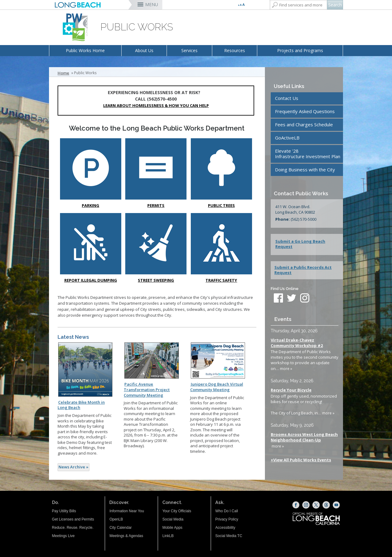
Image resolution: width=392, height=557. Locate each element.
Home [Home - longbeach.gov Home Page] (63, 73)
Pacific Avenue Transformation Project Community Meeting (147, 389)
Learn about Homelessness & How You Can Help (156, 105)
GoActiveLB (287, 138)
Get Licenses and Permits (73, 519)
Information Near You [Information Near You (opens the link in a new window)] (127, 511)
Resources (235, 50)
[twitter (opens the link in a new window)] (293, 299)
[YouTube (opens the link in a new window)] (336, 505)
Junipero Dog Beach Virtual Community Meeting (217, 387)
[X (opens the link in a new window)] (316, 505)
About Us (144, 50)
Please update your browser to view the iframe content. (305, 392)
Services (189, 50)
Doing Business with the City (305, 170)
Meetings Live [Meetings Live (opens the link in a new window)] (63, 536)
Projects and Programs (300, 50)
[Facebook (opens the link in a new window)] (296, 505)
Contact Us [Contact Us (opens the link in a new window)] (287, 98)
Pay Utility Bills (64, 511)
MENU (152, 4)
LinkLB (168, 536)
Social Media (173, 519)
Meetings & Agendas (126, 536)
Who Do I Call (227, 511)
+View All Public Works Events (301, 460)
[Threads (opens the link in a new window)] (326, 505)
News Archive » (73, 467)
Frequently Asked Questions (305, 111)
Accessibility (225, 528)
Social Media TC (229, 536)
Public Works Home (85, 50)
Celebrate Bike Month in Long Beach (81, 405)
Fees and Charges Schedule (304, 124)
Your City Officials (177, 511)
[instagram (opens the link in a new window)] (305, 299)
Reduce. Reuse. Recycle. (73, 528)
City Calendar (121, 528)
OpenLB (116, 519)
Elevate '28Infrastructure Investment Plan (308, 154)
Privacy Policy (227, 519)
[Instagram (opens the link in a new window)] (306, 505)
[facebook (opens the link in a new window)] (278, 299)
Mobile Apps (172, 528)
